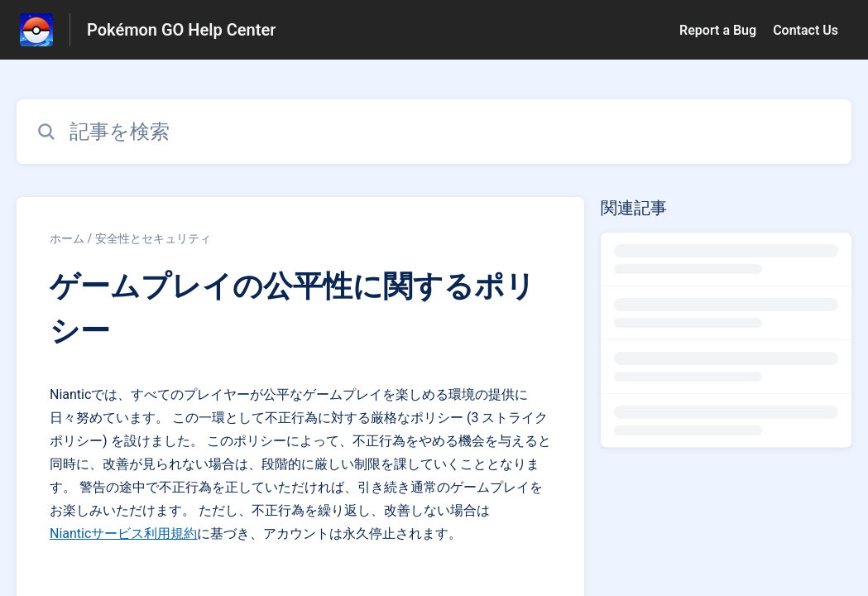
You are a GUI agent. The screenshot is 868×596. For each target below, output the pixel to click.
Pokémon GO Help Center (181, 30)
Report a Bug (718, 30)
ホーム (67, 238)
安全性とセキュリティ (153, 238)
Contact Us (806, 30)
